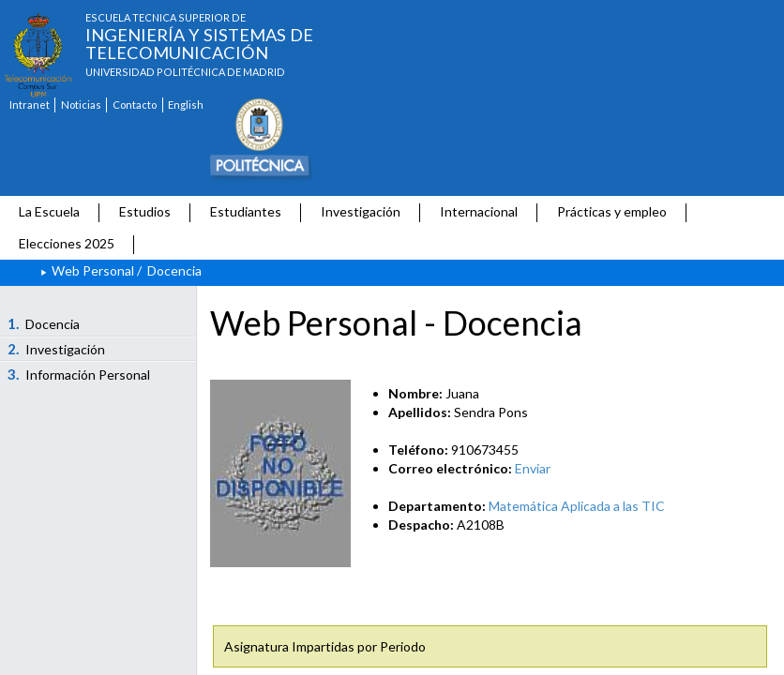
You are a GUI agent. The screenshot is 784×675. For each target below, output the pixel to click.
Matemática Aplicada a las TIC (577, 506)
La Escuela (49, 211)
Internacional (479, 211)
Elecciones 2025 (67, 243)
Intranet (30, 105)
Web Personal (93, 270)
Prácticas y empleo (612, 211)
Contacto (135, 105)
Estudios (145, 211)
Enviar (533, 468)
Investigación (361, 211)
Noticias (81, 105)
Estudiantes (246, 211)
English (186, 105)
